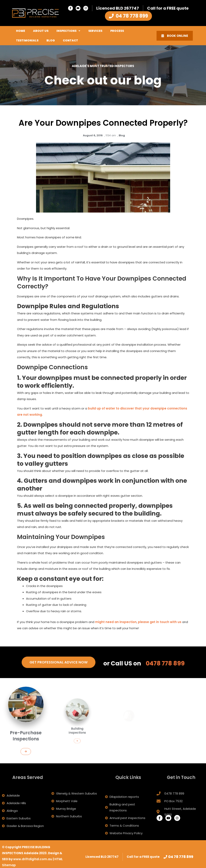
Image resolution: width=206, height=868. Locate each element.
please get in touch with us (160, 622)
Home (21, 31)
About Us (41, 31)
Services (95, 31)
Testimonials (27, 40)
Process (117, 31)
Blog (51, 40)
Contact (70, 40)
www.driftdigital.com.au (33, 859)
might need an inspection (116, 622)
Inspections (68, 31)
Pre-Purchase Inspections (26, 731)
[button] (26, 742)
